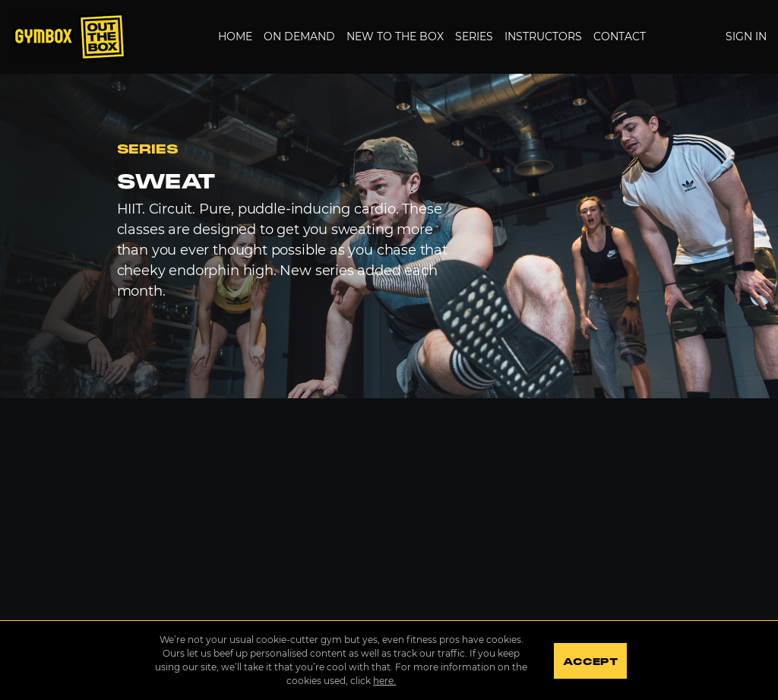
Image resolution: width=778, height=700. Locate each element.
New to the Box (395, 36)
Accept (590, 662)
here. (384, 681)
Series (474, 36)
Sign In (746, 36)
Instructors (543, 36)
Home (235, 36)
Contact (620, 36)
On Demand (299, 36)
